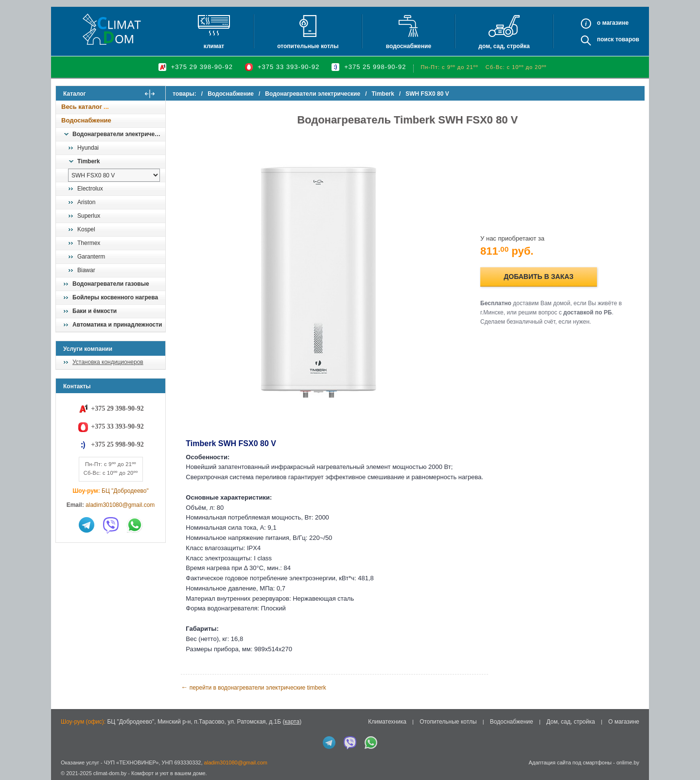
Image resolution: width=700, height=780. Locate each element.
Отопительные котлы (308, 46)
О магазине (624, 719)
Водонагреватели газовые (111, 284)
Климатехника (387, 719)
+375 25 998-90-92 (375, 67)
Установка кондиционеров (108, 362)
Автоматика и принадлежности (117, 325)
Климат (214, 46)
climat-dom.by (110, 770)
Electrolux (90, 189)
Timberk (88, 161)
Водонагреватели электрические (119, 134)
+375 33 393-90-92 (289, 67)
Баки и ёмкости (95, 311)
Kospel (86, 229)
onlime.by (628, 760)
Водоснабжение (409, 46)
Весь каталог (82, 107)
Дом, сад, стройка (504, 46)
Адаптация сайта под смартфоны (570, 760)
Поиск (605, 39)
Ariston (86, 202)
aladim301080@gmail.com (120, 505)
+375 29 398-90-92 (202, 67)
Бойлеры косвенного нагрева (115, 297)
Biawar (86, 270)
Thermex (89, 243)
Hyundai (88, 148)
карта (292, 719)
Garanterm (91, 257)
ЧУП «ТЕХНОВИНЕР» (131, 760)
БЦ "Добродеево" (125, 491)
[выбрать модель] (114, 175)
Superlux (89, 216)
